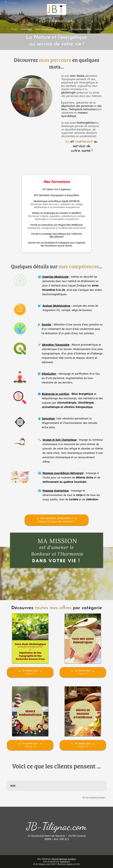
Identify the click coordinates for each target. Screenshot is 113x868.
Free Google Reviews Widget (94, 798)
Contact (99, 29)
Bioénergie (62, 29)
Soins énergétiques (45, 29)
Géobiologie (26, 29)
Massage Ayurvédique (81, 29)
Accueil (14, 29)
